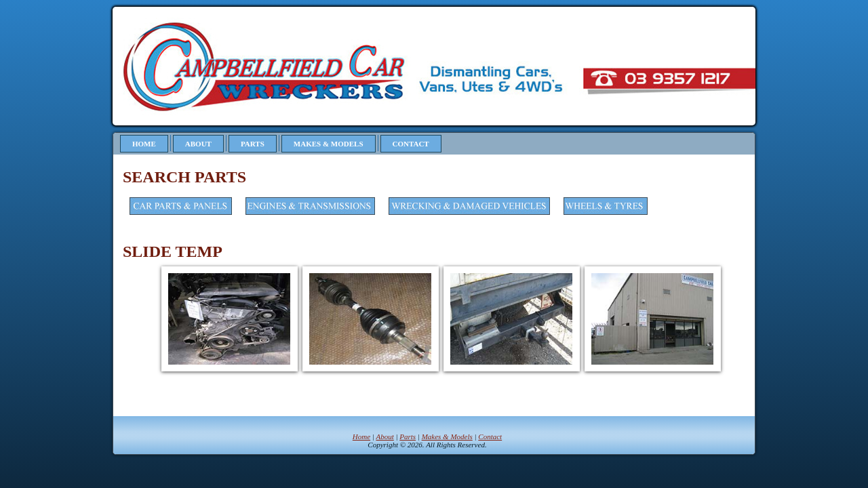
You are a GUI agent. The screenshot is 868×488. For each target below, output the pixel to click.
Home (144, 144)
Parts (253, 144)
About (198, 144)
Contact (411, 144)
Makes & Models (329, 144)
